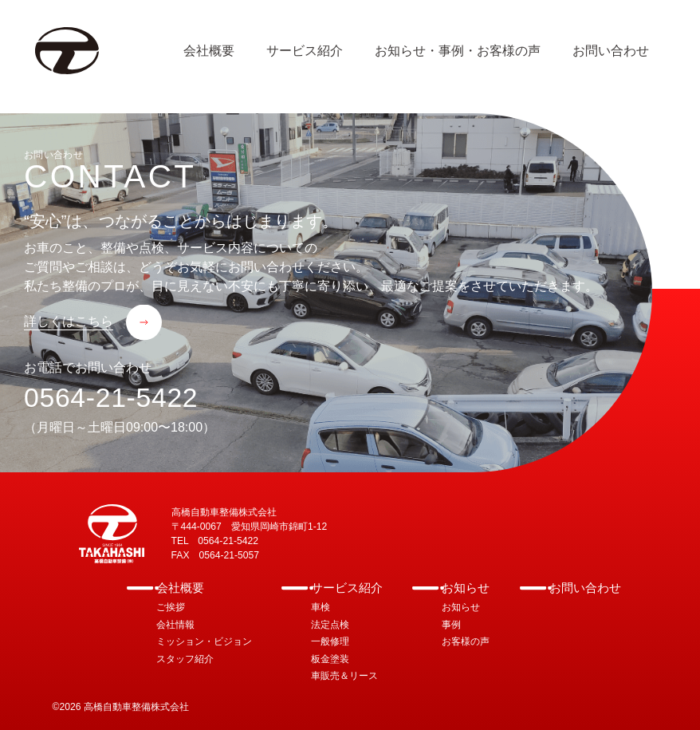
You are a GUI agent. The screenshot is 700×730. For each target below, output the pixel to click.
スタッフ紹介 (185, 659)
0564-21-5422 (111, 397)
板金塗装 (330, 659)
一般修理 (330, 641)
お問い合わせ (585, 588)
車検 (321, 607)
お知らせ (466, 588)
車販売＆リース (344, 676)
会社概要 (180, 588)
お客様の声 (466, 641)
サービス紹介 (347, 588)
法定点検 (330, 625)
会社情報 (175, 625)
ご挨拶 (171, 607)
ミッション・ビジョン (204, 641)
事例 (451, 625)
